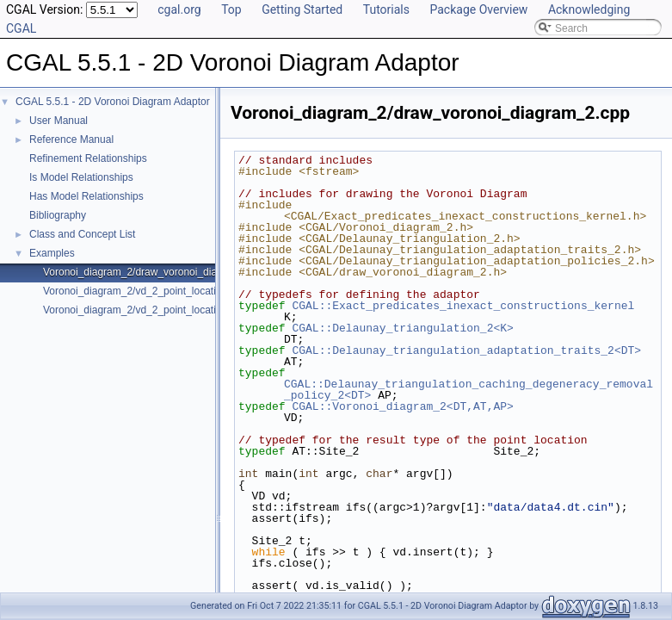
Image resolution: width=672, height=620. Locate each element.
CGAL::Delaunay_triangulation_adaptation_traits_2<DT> (466, 350)
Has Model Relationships (86, 196)
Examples (52, 253)
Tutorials (386, 9)
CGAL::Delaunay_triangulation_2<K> (402, 328)
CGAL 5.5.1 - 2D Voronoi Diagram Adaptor (113, 102)
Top (231, 9)
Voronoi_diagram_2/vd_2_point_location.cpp (145, 291)
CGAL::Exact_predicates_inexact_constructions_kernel (463, 306)
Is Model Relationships (81, 177)
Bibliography (58, 215)
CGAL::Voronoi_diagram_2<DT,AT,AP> (402, 406)
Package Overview (478, 9)
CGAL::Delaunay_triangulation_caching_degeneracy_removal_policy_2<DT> (469, 390)
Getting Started (302, 9)
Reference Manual (71, 139)
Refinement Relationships (88, 158)
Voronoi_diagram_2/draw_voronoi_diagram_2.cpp (157, 272)
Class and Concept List (82, 234)
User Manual (59, 121)
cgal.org (179, 9)
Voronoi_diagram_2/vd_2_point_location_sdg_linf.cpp (166, 310)
